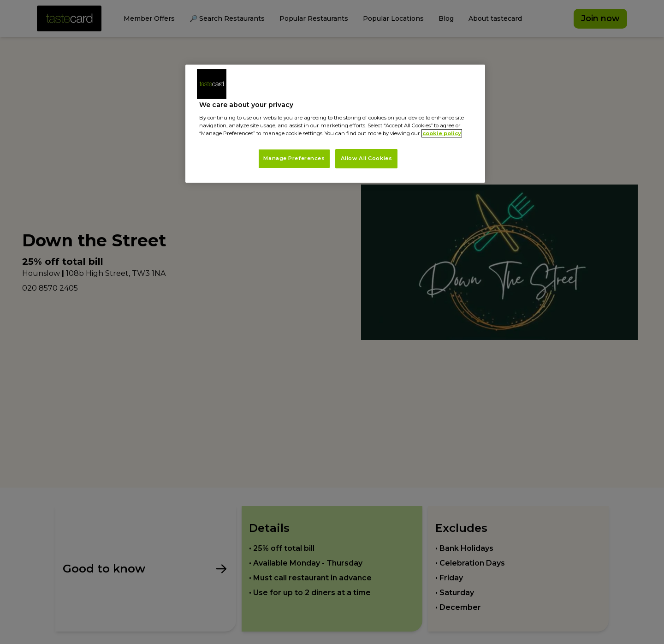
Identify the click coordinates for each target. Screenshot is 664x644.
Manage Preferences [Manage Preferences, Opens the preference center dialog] (294, 158)
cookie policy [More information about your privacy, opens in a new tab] (442, 133)
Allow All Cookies (367, 158)
